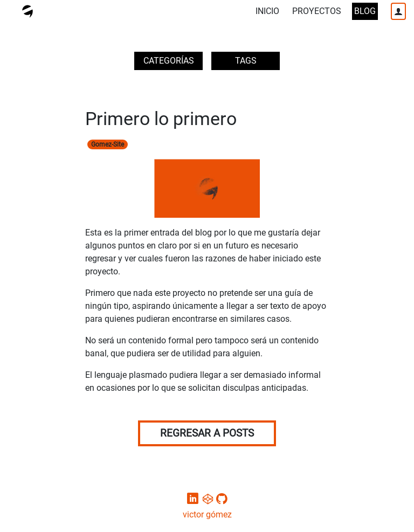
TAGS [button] (246, 61)
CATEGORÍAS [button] (169, 61)
